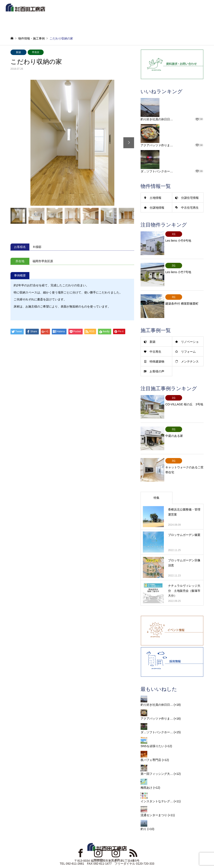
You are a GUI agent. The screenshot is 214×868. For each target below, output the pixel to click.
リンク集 (45, 854)
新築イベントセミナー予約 (159, 24)
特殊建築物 (157, 353)
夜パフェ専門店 (151, 744)
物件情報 (109, 9)
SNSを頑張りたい (152, 730)
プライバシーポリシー (79, 854)
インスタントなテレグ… (157, 785)
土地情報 (155, 198)
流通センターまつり (154, 799)
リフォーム (188, 343)
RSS (133, 837)
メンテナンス (190, 353)
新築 (18, 52)
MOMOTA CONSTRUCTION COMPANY (105, 856)
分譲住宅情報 (190, 198)
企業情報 (156, 9)
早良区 (36, 52)
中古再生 (155, 343)
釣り (144, 813)
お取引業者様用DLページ (158, 854)
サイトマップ (102, 854)
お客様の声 (157, 363)
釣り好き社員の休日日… (157, 119)
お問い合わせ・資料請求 (127, 854)
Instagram (98, 837)
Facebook (81, 837)
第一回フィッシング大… (157, 757)
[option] (72, 143)
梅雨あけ (146, 771)
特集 (157, 481)
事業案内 (179, 9)
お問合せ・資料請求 (116, 24)
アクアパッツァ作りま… (157, 145)
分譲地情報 (157, 208)
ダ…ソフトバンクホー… (157, 171)
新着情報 (85, 9)
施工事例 (132, 9)
